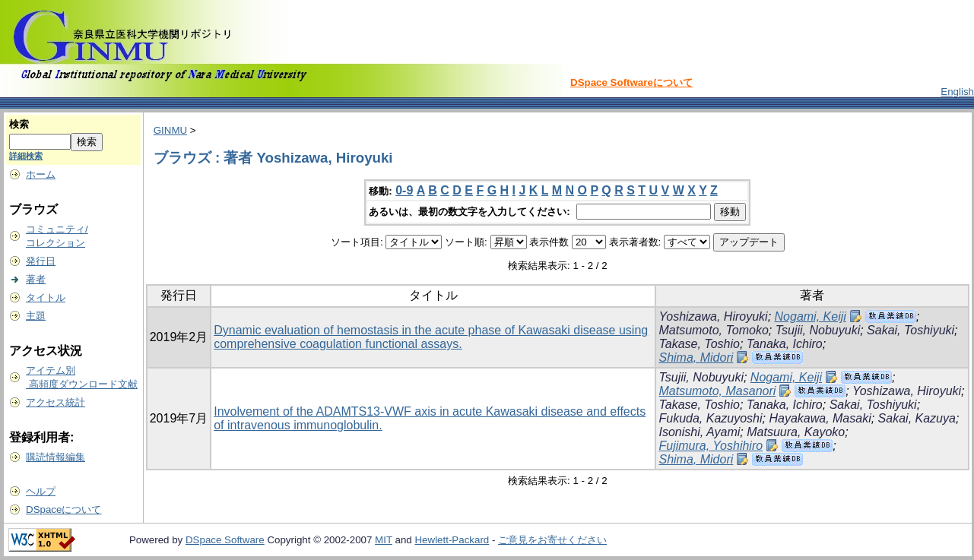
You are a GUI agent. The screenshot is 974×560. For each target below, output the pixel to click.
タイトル (46, 297)
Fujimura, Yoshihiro (711, 446)
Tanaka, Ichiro (785, 344)
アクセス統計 (56, 402)
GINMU (170, 130)
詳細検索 (26, 156)
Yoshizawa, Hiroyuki (713, 316)
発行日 (41, 261)
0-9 (404, 190)
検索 (19, 124)
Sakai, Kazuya (917, 418)
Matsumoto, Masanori (717, 391)
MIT (384, 540)
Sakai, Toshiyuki (911, 330)
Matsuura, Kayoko (796, 432)
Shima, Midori (696, 358)
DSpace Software (225, 540)
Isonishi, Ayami (699, 432)
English (957, 92)
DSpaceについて (63, 509)
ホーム (41, 174)
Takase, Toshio (699, 344)
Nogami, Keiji (811, 316)
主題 (36, 316)
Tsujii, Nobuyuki (818, 330)
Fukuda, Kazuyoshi (710, 418)
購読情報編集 (56, 457)
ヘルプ (41, 491)
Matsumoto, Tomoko (713, 330)
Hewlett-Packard (452, 540)
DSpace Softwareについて (631, 82)
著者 (36, 279)
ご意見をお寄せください (552, 540)
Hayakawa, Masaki (820, 418)
